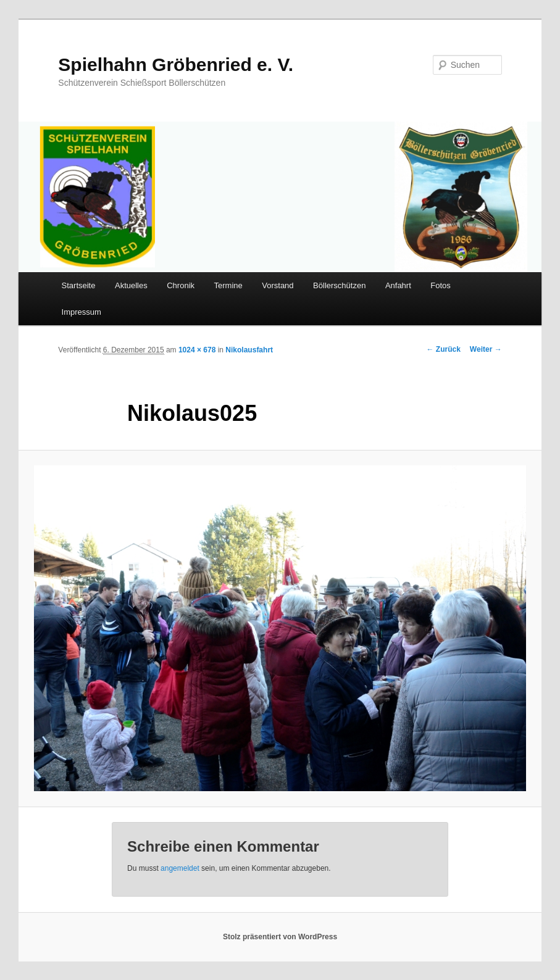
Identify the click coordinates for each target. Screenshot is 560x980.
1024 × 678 (197, 350)
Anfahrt (398, 285)
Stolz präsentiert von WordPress (280, 937)
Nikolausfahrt (249, 350)
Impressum (81, 312)
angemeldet (180, 868)
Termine (228, 285)
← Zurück (444, 349)
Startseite (79, 285)
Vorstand (278, 285)
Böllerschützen (339, 285)
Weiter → (486, 349)
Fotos (441, 285)
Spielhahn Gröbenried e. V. (176, 64)
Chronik (181, 285)
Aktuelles (131, 285)
